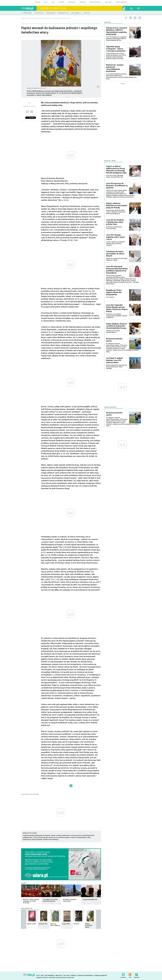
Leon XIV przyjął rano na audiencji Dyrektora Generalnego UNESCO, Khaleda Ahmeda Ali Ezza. (116, 39)
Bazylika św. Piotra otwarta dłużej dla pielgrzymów (114, 291)
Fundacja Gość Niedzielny (85, 975)
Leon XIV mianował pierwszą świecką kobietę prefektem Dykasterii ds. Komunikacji (117, 268)
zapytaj (62, 2)
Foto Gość (66, 975)
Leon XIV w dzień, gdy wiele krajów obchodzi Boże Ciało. (115, 175)
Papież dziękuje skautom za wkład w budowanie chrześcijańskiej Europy (116, 324)
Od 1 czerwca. (110, 296)
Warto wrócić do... (27, 909)
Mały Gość (108, 2)
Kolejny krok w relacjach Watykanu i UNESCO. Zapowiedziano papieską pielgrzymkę (117, 31)
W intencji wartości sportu (114, 338)
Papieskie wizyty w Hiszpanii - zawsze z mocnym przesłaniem (116, 49)
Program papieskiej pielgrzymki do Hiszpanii (36, 835)
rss (130, 18)
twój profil (131, 8)
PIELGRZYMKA (34, 794)
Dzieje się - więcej (110, 159)
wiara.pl (29, 8)
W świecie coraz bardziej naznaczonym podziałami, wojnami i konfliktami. (117, 314)
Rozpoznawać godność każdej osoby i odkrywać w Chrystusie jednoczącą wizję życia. (116, 210)
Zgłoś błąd (137, 974)
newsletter (123, 974)
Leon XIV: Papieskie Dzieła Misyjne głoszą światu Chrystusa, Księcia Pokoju (117, 307)
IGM (42, 975)
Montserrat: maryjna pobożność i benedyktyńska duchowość (115, 68)
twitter (140, 18)
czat (53, 2)
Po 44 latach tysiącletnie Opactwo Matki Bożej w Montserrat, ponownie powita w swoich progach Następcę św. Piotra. (121, 76)
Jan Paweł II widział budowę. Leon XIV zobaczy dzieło (114, 359)
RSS (130, 974)
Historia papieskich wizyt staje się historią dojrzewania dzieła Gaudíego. (117, 365)
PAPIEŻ (27, 794)
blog (46, 2)
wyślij (27, 112)
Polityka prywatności (101, 975)
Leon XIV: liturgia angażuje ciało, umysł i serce (115, 236)
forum (38, 2)
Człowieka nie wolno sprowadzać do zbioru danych (115, 252)
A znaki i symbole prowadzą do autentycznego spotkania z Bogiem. (116, 242)
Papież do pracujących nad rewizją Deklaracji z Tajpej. (117, 258)
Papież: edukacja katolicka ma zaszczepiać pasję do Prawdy (117, 204)
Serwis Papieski (53, 8)
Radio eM (83, 2)
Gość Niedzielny (95, 2)
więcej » (39, 902)
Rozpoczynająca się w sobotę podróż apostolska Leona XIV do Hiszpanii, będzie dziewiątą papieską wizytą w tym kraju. (116, 56)
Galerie (24, 883)
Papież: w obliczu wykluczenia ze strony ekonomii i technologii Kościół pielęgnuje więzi (116, 168)
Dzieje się (107, 22)
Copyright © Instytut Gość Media (46, 978)
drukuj (32, 112)
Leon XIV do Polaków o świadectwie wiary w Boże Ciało (115, 221)
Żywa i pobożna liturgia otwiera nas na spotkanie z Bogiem (52, 837)
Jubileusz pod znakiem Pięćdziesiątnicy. (113, 330)
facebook (135, 18)
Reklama (73, 975)
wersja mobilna (121, 2)
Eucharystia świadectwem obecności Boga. (114, 226)
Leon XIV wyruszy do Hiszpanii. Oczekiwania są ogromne (117, 184)
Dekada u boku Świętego (51, 839)
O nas (38, 975)
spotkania (72, 2)
